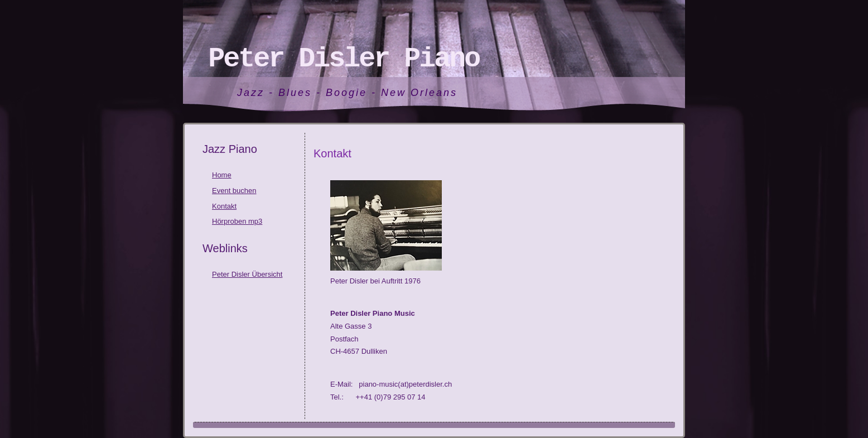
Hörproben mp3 (237, 221)
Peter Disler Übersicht (247, 274)
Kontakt (224, 206)
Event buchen (234, 191)
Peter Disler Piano (344, 59)
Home (222, 175)
